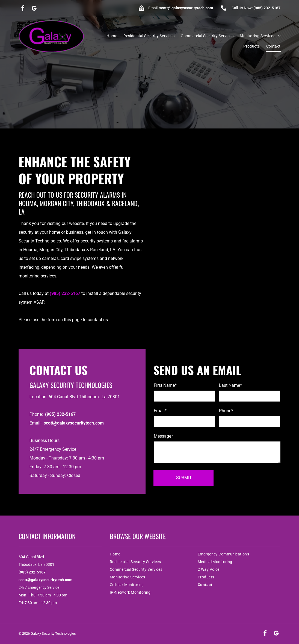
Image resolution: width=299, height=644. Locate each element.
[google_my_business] (34, 9)
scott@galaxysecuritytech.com (186, 8)
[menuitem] (109, 36)
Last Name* (230, 385)
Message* (163, 436)
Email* (160, 411)
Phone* (226, 411)
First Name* (165, 385)
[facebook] (23, 9)
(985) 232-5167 (267, 8)
